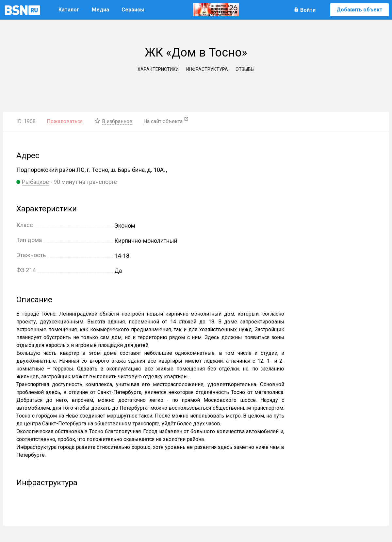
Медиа (100, 10)
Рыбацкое (35, 182)
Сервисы (133, 10)
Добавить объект (359, 10)
